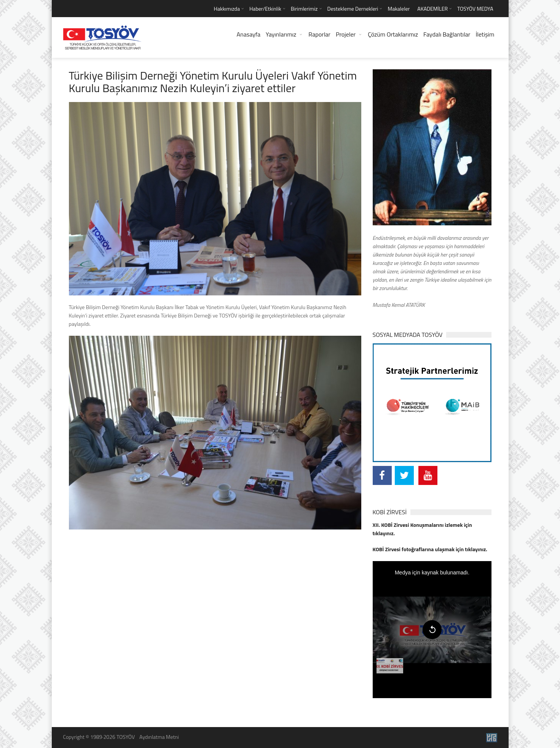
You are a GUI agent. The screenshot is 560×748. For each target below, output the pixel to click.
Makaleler (399, 9)
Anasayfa (249, 34)
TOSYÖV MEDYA (475, 9)
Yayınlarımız (281, 34)
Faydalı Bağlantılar (447, 34)
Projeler (346, 34)
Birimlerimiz (304, 9)
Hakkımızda (227, 9)
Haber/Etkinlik (265, 9)
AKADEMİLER (432, 9)
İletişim (485, 34)
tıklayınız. (384, 533)
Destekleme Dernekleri (353, 9)
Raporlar (319, 34)
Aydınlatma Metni (159, 737)
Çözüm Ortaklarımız (393, 34)
